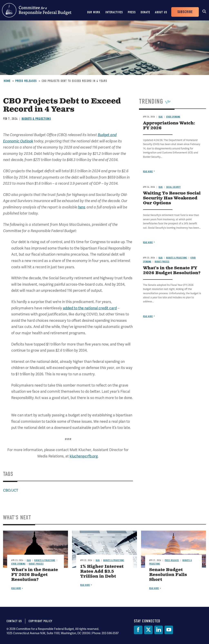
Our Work (94, 12)
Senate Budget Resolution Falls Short (168, 575)
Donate (145, 12)
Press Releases (26, 81)
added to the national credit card (90, 308)
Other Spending (173, 117)
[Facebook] (138, 630)
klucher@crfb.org (84, 456)
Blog (161, 117)
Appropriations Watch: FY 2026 (169, 126)
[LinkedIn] (159, 630)
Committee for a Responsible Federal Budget (37, 10)
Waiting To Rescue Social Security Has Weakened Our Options (172, 198)
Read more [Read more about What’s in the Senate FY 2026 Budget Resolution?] (148, 316)
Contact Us (14, 621)
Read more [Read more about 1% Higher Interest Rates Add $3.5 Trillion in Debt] (85, 585)
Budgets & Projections (36, 119)
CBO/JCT (11, 490)
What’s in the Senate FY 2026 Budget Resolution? (172, 271)
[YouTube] (169, 630)
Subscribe (185, 12)
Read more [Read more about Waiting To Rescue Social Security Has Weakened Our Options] (148, 242)
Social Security (173, 187)
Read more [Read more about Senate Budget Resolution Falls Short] (154, 588)
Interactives (114, 12)
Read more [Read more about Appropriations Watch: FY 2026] (148, 172)
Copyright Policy (41, 621)
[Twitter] (148, 630)
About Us (161, 12)
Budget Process (162, 262)
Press (132, 12)
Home (7, 81)
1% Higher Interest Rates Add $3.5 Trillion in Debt (102, 572)
